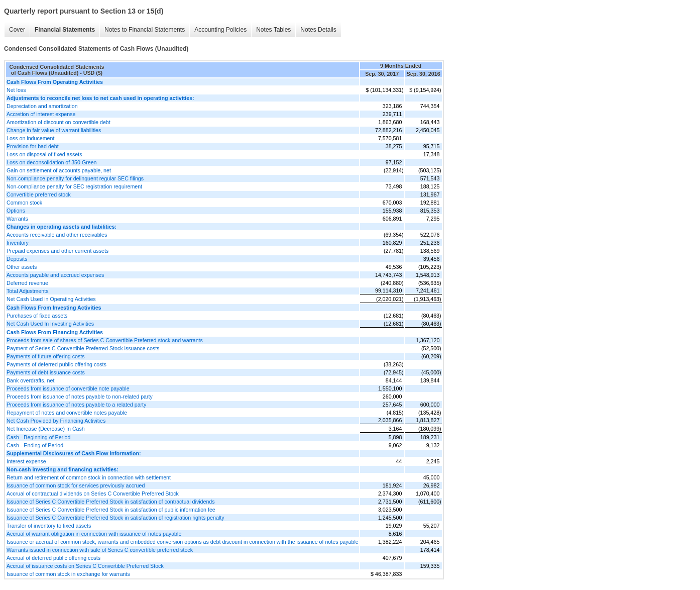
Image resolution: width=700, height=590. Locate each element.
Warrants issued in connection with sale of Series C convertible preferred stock (100, 550)
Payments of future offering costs (46, 356)
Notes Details (318, 30)
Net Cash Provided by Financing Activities (56, 421)
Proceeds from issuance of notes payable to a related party (76, 405)
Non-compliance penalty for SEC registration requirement (74, 186)
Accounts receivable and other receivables (57, 235)
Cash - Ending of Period (35, 445)
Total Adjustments (28, 291)
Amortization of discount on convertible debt (59, 122)
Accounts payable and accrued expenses (55, 275)
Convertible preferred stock (39, 194)
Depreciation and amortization (42, 106)
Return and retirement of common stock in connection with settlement (89, 477)
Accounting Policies (220, 30)
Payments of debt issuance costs (46, 372)
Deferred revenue (27, 283)
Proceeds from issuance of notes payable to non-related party (80, 397)
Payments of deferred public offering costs (56, 364)
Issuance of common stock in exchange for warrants (68, 574)
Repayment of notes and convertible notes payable (67, 413)
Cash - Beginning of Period (38, 437)
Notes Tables (273, 30)
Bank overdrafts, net (30, 380)
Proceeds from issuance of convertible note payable (68, 388)
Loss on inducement (30, 138)
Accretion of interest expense (41, 114)
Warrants (17, 219)
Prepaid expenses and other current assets (57, 251)
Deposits (17, 259)
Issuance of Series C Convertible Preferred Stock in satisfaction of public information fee (111, 510)
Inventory (18, 243)
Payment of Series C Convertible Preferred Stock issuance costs (83, 348)
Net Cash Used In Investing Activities (50, 324)
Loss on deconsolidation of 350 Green (52, 162)
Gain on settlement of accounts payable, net (59, 170)
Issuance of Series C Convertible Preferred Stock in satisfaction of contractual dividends (111, 502)
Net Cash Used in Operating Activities (51, 299)
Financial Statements (65, 30)
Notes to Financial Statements (145, 30)
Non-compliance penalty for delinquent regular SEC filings (75, 178)
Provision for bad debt (33, 146)
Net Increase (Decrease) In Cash (46, 429)
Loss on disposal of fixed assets (44, 154)
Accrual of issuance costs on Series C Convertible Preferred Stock (85, 566)
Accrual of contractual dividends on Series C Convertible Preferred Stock (93, 494)
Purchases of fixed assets (37, 316)
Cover (17, 30)
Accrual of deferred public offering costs (53, 558)
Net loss (16, 90)
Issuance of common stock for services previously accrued (76, 485)
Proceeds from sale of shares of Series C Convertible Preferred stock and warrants (105, 340)
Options (16, 211)
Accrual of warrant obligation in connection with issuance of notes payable (94, 534)
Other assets (22, 267)
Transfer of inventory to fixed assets (49, 526)
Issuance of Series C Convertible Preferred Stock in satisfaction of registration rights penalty (115, 518)
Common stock (24, 203)
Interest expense (26, 461)
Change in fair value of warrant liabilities (54, 130)
